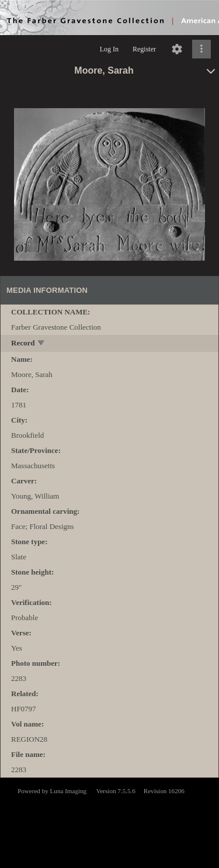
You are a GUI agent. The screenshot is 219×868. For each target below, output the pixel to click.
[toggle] (42, 344)
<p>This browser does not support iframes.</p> (109, 822)
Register (144, 49)
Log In (109, 49)
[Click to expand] (201, 49)
